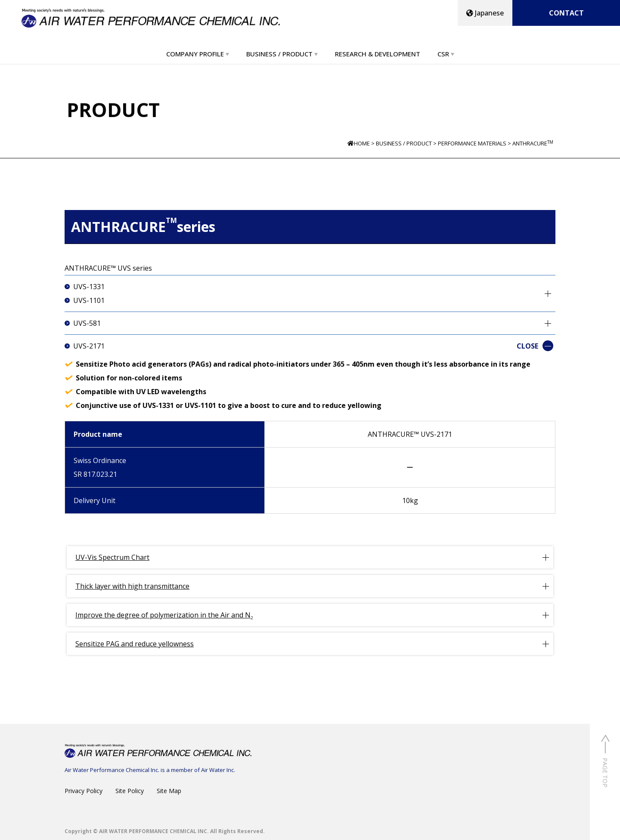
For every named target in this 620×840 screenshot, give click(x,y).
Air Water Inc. (218, 770)
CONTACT (566, 13)
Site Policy (130, 791)
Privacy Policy (84, 791)
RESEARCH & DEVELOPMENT (378, 54)
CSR (443, 54)
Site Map (169, 791)
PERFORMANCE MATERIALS (472, 143)
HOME (362, 143)
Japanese (485, 13)
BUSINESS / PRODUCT (279, 54)
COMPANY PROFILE (195, 54)
